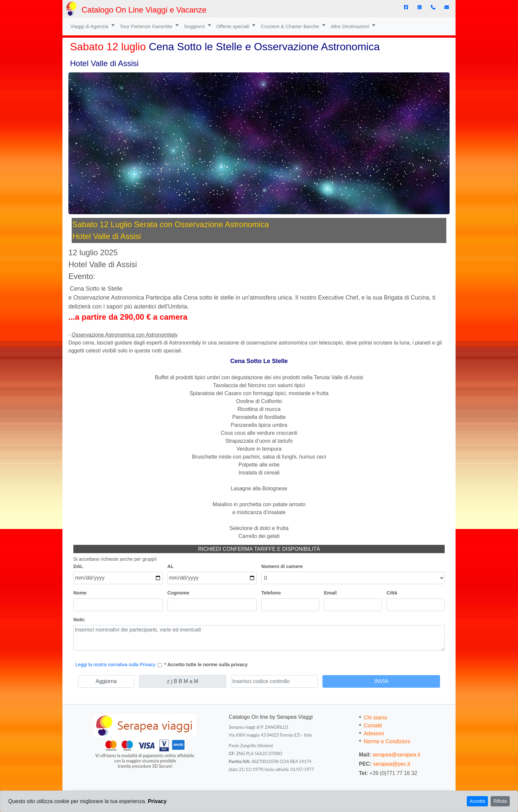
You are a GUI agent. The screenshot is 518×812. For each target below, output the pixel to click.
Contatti (373, 726)
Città (392, 593)
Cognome (178, 593)
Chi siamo (375, 718)
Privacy (157, 801)
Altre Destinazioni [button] (351, 26)
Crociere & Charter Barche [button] (291, 26)
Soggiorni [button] (195, 26)
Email (330, 593)
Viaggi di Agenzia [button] (90, 26)
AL (171, 566)
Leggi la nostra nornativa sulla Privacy (115, 665)
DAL (78, 566)
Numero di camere (282, 566)
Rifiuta (500, 801)
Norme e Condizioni (387, 741)
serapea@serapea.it (396, 755)
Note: (79, 620)
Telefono (271, 593)
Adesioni (374, 733)
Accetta (478, 801)
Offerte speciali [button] (234, 26)
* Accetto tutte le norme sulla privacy (206, 665)
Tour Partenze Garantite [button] (147, 26)
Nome (80, 593)
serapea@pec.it (391, 764)
